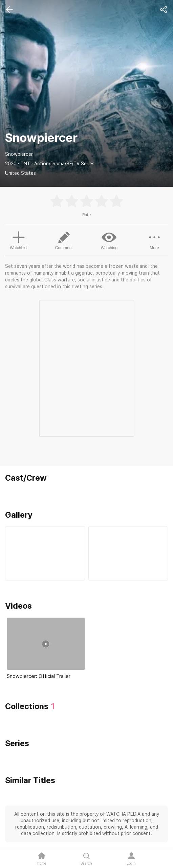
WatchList (19, 240)
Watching (109, 240)
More (154, 240)
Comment (64, 240)
